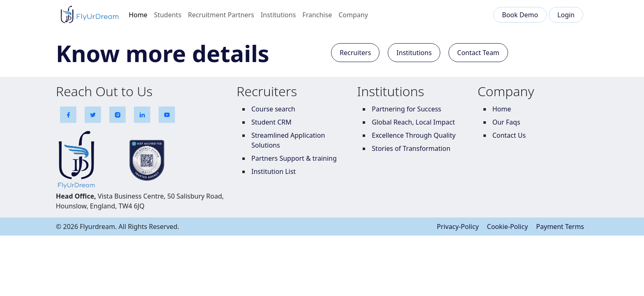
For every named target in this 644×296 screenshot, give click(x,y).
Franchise (317, 15)
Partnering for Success (406, 109)
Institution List (274, 171)
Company (353, 15)
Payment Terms (560, 227)
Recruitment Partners (221, 15)
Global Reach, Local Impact (413, 122)
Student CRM (271, 122)
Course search (273, 109)
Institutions (278, 15)
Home (138, 15)
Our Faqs (506, 122)
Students (168, 15)
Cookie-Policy (508, 227)
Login (566, 15)
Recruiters (355, 53)
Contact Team (478, 53)
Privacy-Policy (458, 227)
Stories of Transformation (411, 148)
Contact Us (509, 135)
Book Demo (520, 15)
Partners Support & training (294, 158)
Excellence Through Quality (414, 135)
